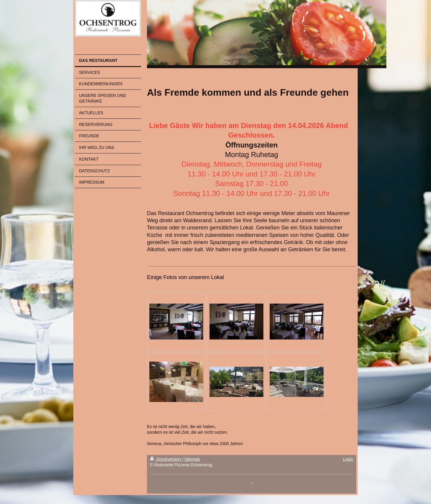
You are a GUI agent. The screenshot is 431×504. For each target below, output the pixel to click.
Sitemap (192, 459)
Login (348, 459)
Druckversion (166, 459)
